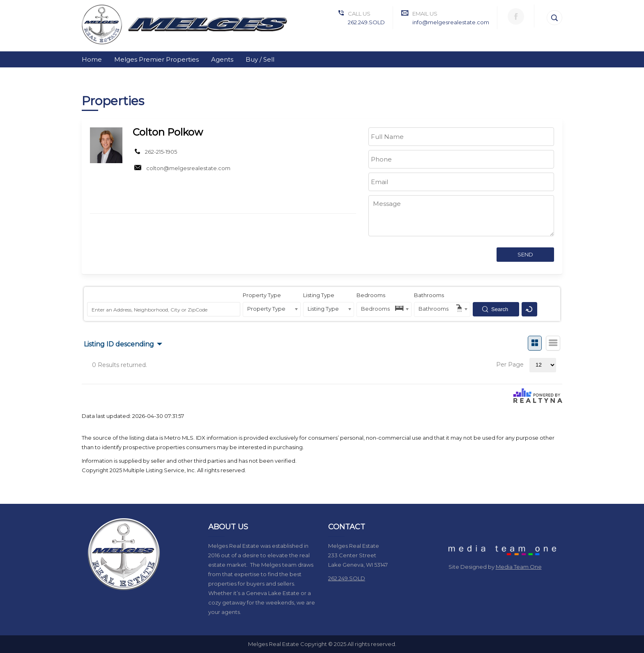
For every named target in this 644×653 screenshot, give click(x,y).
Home (92, 59)
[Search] (554, 18)
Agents (222, 59)
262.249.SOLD (366, 22)
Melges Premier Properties (156, 59)
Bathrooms (429, 295)
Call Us (359, 14)
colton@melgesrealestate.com (188, 168)
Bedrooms (371, 295)
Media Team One (519, 567)
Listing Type (319, 295)
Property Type (262, 295)
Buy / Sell (260, 59)
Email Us (425, 14)
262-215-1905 (161, 152)
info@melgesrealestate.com (451, 22)
